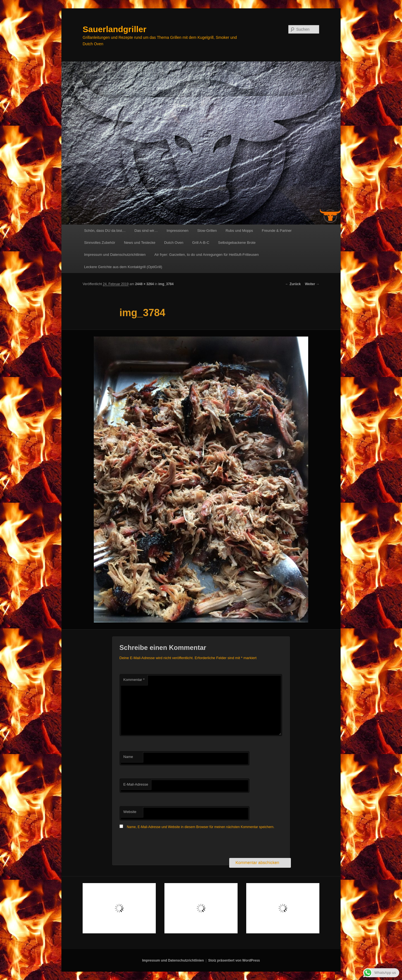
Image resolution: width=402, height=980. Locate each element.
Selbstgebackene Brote (237, 243)
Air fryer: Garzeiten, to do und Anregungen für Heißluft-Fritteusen (207, 255)
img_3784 (166, 284)
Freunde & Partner (277, 231)
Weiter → (312, 284)
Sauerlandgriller (114, 29)
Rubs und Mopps (239, 231)
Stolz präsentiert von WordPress (234, 960)
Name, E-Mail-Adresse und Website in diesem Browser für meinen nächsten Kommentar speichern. (201, 827)
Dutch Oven (174, 243)
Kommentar (134, 680)
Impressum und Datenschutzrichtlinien (115, 255)
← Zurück (293, 284)
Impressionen (178, 231)
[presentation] (162, 844)
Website (130, 812)
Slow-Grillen (207, 231)
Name (128, 757)
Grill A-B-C (201, 243)
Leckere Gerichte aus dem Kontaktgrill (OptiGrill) (123, 267)
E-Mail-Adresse (136, 784)
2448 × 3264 (144, 284)
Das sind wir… (146, 231)
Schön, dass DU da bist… (105, 231)
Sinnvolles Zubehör (100, 243)
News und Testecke (140, 243)
